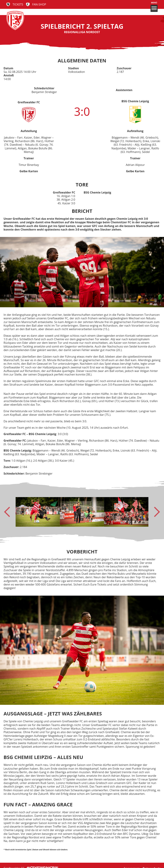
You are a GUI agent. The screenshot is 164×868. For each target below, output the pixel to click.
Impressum (132, 862)
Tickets (18, 4)
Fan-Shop (39, 4)
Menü (154, 7)
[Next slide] (155, 512)
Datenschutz (152, 862)
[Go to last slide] (9, 512)
